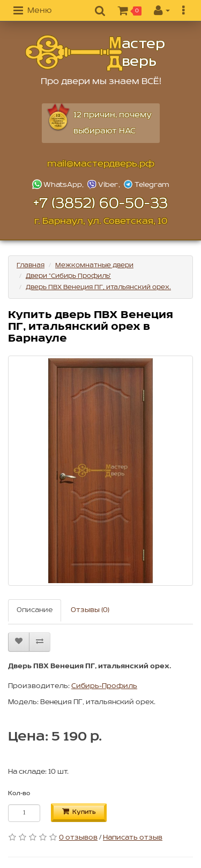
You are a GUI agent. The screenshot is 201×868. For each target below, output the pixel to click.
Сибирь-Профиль (104, 686)
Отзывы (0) (90, 610)
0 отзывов (78, 838)
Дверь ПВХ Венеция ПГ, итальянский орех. (98, 287)
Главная (31, 265)
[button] (32, 11)
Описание (35, 610)
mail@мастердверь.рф (101, 164)
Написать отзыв (133, 838)
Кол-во (19, 794)
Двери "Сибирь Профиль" (68, 276)
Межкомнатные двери (94, 265)
